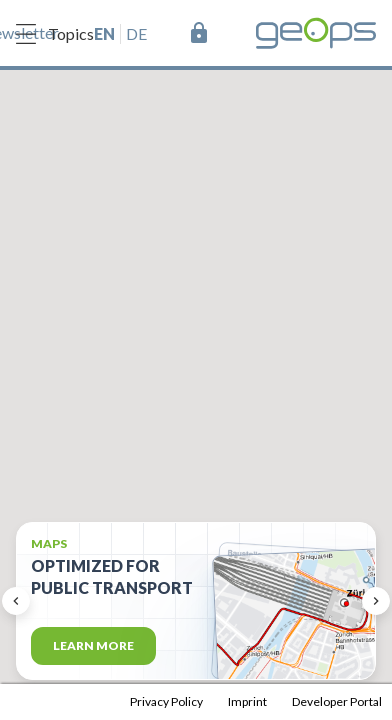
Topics (55, 34)
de (136, 33)
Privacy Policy (166, 701)
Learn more (93, 645)
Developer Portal (337, 701)
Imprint (247, 701)
